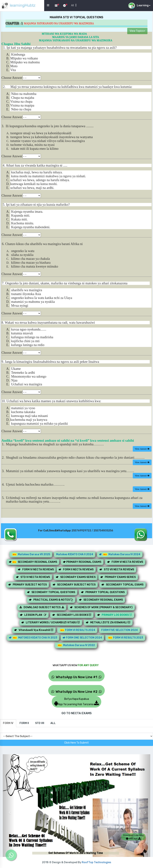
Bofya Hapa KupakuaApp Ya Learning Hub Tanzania (76, 702)
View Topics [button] (137, 31)
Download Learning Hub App (133, 837)
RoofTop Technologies (96, 862)
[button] (9, 810)
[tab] (8, 723)
